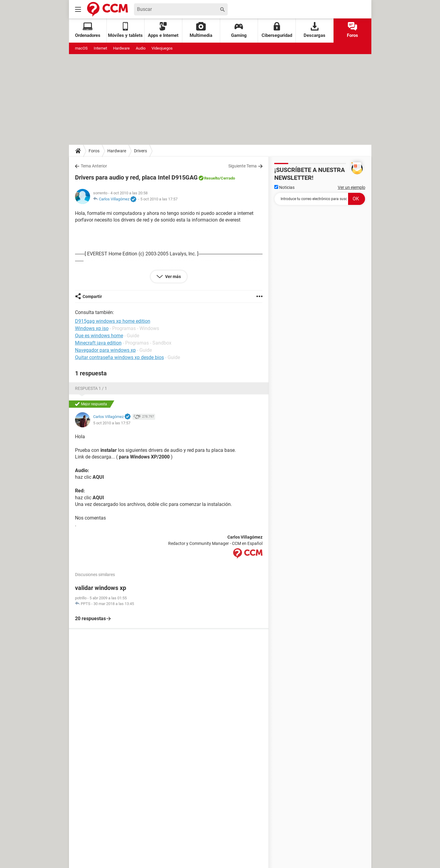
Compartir (92, 296)
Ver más (173, 277)
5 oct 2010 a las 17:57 (159, 199)
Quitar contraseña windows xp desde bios (119, 357)
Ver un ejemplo (352, 187)
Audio (141, 48)
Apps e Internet (163, 30)
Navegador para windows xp (105, 350)
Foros (352, 30)
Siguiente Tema (243, 166)
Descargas (315, 30)
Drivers (140, 151)
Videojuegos (162, 48)
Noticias (284, 187)
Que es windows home (99, 336)
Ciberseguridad (277, 30)
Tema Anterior (94, 166)
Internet (100, 48)
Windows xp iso (92, 328)
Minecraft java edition (98, 343)
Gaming (239, 30)
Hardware (121, 48)
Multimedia (201, 30)
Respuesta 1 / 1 (91, 388)
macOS (81, 48)
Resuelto (212, 178)
